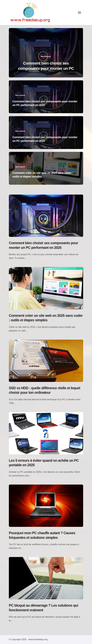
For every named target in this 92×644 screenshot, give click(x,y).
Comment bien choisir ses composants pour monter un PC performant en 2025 (46, 68)
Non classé (46, 56)
